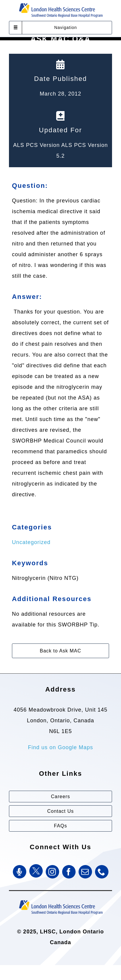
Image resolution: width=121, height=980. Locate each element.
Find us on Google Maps (60, 747)
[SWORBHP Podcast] (20, 872)
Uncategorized (31, 542)
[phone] (102, 872)
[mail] (85, 872)
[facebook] (69, 872)
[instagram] (52, 872)
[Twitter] (36, 871)
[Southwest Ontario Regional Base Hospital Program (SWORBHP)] (61, 900)
